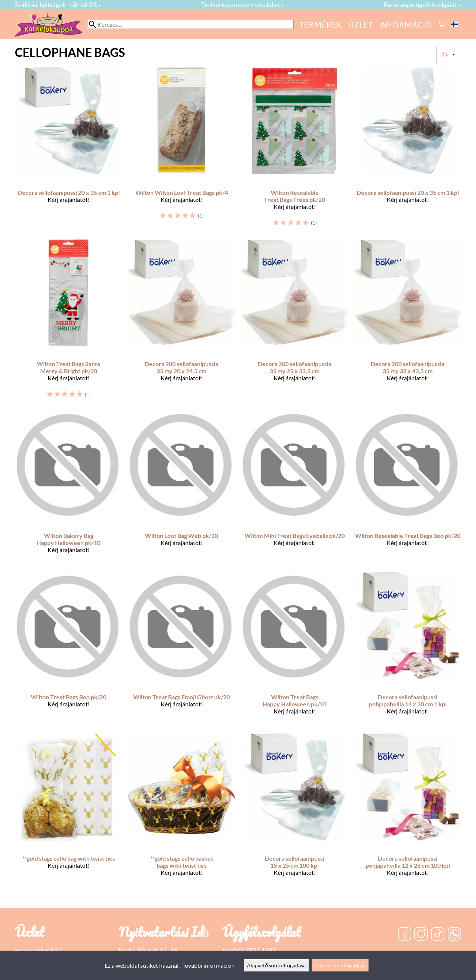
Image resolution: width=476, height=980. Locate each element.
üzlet (361, 24)
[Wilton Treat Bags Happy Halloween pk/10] (295, 650)
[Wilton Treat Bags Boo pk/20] (68, 650)
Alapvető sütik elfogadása (276, 965)
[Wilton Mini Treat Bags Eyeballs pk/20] (295, 488)
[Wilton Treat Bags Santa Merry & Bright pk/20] (68, 322)
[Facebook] (405, 935)
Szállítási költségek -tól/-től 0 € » (58, 5)
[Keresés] (191, 24)
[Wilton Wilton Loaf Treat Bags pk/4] (181, 150)
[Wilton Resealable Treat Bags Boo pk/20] (408, 488)
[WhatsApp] (454, 935)
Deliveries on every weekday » (243, 5)
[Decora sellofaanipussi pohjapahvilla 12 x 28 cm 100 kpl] (408, 811)
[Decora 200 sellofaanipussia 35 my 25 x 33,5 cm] (295, 322)
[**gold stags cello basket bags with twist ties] (181, 811)
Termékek (321, 24)
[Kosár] (441, 24)
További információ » (208, 965)
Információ (406, 24)
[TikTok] (438, 935)
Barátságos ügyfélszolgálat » (422, 5)
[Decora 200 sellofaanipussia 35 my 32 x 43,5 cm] (408, 322)
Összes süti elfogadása (340, 965)
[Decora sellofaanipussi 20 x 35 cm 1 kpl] (68, 150)
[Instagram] (421, 935)
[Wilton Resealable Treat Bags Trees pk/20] (295, 150)
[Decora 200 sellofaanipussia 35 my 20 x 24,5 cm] (181, 322)
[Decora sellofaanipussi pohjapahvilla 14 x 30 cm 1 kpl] (408, 650)
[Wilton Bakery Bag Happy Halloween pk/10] (68, 488)
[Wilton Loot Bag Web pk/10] (181, 488)
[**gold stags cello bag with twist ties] (68, 811)
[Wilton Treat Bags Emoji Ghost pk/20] (181, 650)
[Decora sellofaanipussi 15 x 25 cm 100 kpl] (295, 811)
